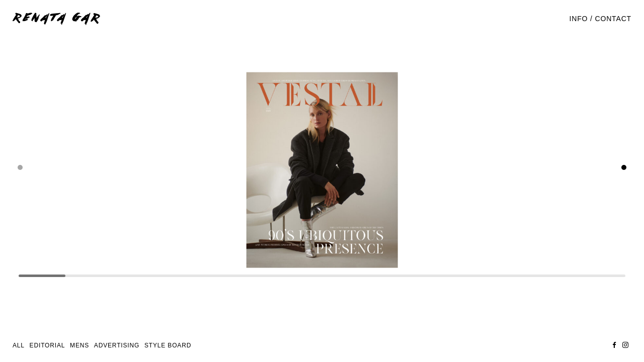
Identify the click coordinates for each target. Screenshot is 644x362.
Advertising (117, 345)
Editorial (48, 345)
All (19, 345)
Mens (79, 345)
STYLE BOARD (168, 345)
